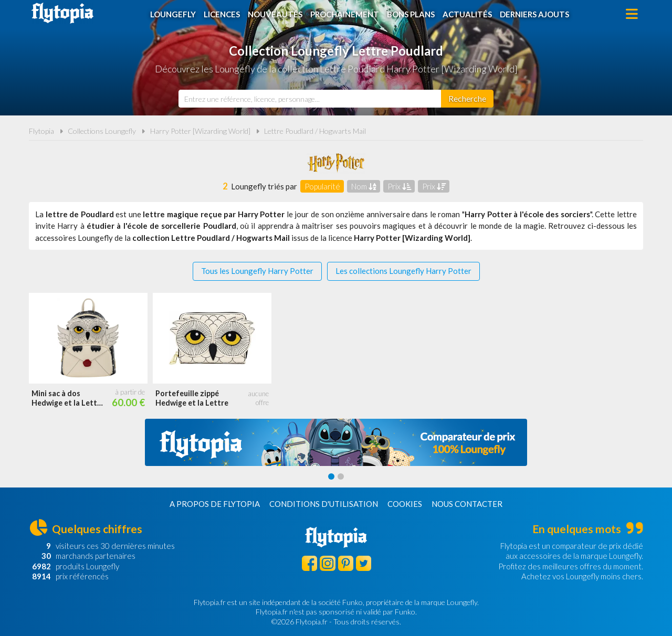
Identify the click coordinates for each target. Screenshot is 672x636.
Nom (364, 186)
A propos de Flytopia (215, 504)
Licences (222, 14)
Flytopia (62, 13)
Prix (399, 186)
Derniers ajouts (534, 14)
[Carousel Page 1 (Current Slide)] (331, 476)
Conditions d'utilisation (324, 504)
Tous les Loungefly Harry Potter (257, 271)
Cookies (405, 504)
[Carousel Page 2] (341, 476)
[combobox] (310, 99)
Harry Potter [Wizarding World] (200, 131)
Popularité (322, 186)
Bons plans (411, 14)
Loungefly (173, 14)
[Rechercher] (467, 99)
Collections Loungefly (102, 131)
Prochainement (345, 14)
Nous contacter (467, 504)
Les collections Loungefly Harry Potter (403, 271)
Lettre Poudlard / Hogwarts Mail (315, 131)
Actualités (467, 14)
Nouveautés (275, 14)
